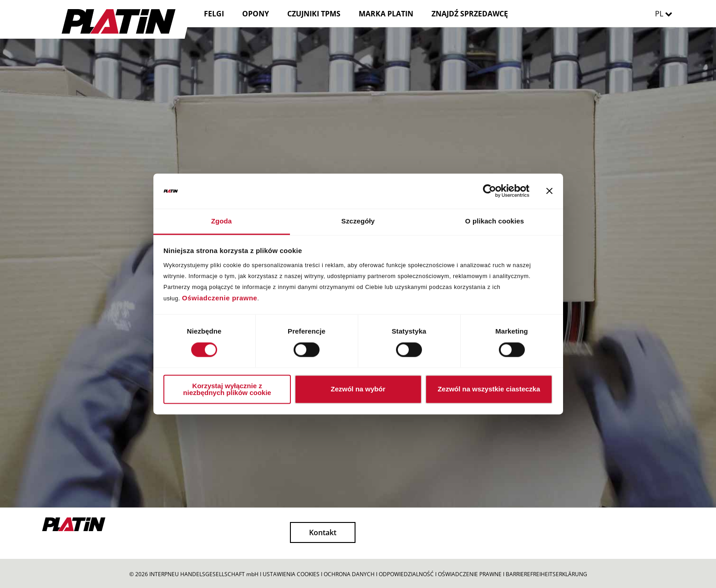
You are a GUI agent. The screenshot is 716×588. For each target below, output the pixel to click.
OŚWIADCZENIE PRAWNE (470, 574)
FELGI (214, 14)
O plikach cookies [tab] (495, 221)
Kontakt (323, 532)
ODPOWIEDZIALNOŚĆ (406, 574)
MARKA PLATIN (386, 14)
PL (666, 14)
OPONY (256, 14)
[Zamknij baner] (549, 191)
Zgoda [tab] (222, 221)
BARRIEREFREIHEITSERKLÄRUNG (546, 574)
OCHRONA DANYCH (349, 574)
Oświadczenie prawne (220, 298)
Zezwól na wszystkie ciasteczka (489, 389)
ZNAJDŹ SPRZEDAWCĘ (470, 14)
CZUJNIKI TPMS (314, 14)
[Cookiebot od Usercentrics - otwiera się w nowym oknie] (490, 191)
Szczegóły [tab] (358, 221)
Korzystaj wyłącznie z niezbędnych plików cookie (227, 389)
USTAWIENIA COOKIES (291, 574)
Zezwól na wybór (358, 389)
